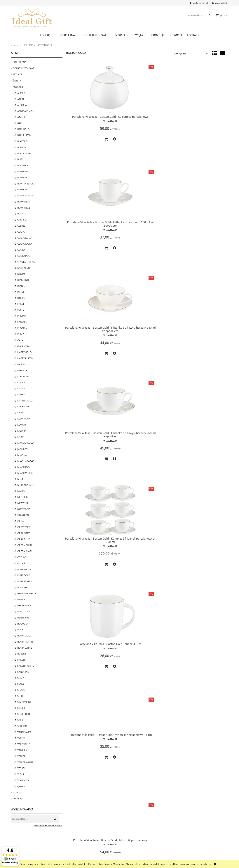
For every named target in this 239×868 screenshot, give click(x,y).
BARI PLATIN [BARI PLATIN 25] (24, 135)
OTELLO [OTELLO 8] (22, 557)
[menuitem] (47, 35)
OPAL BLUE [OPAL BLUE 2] (23, 539)
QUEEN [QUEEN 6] (21, 786)
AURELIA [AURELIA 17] (22, 105)
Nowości (17, 792)
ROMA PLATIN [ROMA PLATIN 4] (25, 642)
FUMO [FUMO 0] (21, 334)
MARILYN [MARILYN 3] (22, 449)
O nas (177, 846)
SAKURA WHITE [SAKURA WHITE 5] (26, 666)
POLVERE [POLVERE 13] (22, 587)
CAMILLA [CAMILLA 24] (22, 220)
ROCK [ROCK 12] (20, 629)
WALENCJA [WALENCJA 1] (23, 780)
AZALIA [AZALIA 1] (21, 117)
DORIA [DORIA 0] (21, 298)
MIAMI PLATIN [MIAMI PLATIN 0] (25, 467)
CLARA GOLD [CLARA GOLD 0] (24, 238)
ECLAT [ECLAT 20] (21, 304)
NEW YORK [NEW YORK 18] (23, 503)
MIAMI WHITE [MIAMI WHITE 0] (25, 473)
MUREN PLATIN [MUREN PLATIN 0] (26, 485)
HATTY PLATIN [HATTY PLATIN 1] (25, 358)
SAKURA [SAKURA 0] (22, 660)
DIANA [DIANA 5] (21, 286)
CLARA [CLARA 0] (21, 232)
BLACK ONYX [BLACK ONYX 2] (24, 153)
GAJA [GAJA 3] (20, 340)
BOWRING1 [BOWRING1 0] (24, 202)
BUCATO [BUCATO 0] (22, 214)
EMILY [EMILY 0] (21, 310)
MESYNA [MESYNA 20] (22, 455)
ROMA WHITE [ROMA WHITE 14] (25, 648)
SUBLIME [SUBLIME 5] (22, 726)
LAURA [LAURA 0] (21, 394)
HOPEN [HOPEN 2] (21, 364)
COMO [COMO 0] (21, 250)
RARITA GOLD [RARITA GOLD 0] (25, 611)
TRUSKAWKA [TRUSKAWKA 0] (24, 732)
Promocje (18, 798)
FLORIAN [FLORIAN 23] (22, 328)
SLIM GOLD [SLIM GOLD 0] (24, 714)
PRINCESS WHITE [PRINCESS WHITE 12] (27, 593)
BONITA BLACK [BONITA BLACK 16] (26, 184)
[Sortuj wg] (192, 54)
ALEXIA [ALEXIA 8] (21, 93)
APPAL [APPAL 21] (21, 99)
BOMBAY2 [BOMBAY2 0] (23, 177)
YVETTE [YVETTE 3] (21, 738)
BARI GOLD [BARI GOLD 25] (23, 129)
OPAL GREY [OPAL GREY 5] (23, 533)
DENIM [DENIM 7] (21, 274)
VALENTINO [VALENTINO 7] (24, 744)
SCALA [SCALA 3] (21, 678)
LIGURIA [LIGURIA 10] (22, 431)
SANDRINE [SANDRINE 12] (23, 672)
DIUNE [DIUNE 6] (21, 292)
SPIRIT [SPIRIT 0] (21, 720)
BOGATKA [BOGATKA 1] (23, 165)
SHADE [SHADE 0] (21, 690)
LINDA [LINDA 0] (21, 437)
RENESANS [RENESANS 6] (23, 618)
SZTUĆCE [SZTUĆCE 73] (18, 74)
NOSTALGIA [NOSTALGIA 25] (24, 509)
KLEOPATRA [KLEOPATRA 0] (24, 376)
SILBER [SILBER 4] (21, 708)
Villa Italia (92, 125)
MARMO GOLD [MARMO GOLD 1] (25, 443)
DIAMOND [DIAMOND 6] (23, 280)
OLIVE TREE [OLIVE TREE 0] (24, 527)
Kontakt (178, 850)
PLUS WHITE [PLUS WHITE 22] (24, 569)
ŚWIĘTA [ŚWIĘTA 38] (17, 81)
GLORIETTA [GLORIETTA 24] (23, 346)
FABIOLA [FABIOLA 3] (22, 322)
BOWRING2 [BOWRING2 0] (24, 208)
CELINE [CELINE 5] (21, 226)
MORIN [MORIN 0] (21, 479)
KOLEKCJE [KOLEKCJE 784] (18, 87)
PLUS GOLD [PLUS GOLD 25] (24, 575)
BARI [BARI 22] (20, 123)
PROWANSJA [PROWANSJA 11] (24, 605)
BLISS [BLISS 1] (20, 159)
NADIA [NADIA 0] (21, 491)
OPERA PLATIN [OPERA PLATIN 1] (25, 551)
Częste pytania (72, 850)
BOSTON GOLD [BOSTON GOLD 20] (26, 195)
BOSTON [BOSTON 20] (22, 189)
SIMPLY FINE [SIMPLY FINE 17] (24, 702)
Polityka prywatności (75, 854)
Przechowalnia (127, 854)
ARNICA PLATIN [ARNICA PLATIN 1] (26, 111)
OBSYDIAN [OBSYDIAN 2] (23, 515)
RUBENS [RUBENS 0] (22, 654)
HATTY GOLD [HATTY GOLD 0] (24, 352)
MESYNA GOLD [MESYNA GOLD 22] (26, 461)
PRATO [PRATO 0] (21, 599)
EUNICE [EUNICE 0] (21, 316)
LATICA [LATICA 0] (21, 388)
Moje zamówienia (128, 850)
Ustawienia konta (128, 858)
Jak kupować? (72, 846)
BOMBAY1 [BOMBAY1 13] (23, 171)
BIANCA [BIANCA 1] (22, 147)
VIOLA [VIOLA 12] (21, 774)
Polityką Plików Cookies (100, 864)
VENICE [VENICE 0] (21, 756)
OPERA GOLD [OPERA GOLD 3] (25, 545)
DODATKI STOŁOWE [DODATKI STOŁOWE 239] (23, 68)
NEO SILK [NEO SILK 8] (22, 497)
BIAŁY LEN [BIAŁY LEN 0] (23, 141)
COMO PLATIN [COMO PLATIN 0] (25, 256)
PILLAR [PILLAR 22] (21, 563)
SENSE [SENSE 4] (21, 684)
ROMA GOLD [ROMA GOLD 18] (24, 636)
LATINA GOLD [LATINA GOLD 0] (25, 401)
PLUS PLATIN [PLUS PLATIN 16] (25, 581)
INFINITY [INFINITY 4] (22, 370)
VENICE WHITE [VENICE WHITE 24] (25, 762)
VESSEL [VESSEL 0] (21, 768)
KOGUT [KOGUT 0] (21, 382)
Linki (176, 854)
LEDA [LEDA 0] (20, 412)
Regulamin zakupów (75, 858)
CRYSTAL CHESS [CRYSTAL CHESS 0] (26, 262)
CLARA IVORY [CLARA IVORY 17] (25, 244)
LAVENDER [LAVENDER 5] (23, 406)
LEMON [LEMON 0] (22, 425)
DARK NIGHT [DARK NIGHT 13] (24, 268)
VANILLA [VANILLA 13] (22, 750)
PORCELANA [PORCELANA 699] (20, 62)
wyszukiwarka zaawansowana (48, 825)
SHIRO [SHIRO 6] (21, 696)
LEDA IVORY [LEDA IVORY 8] (24, 419)
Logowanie (125, 846)
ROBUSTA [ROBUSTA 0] (23, 624)
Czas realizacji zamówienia (23, 846)
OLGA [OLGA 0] (20, 521)
